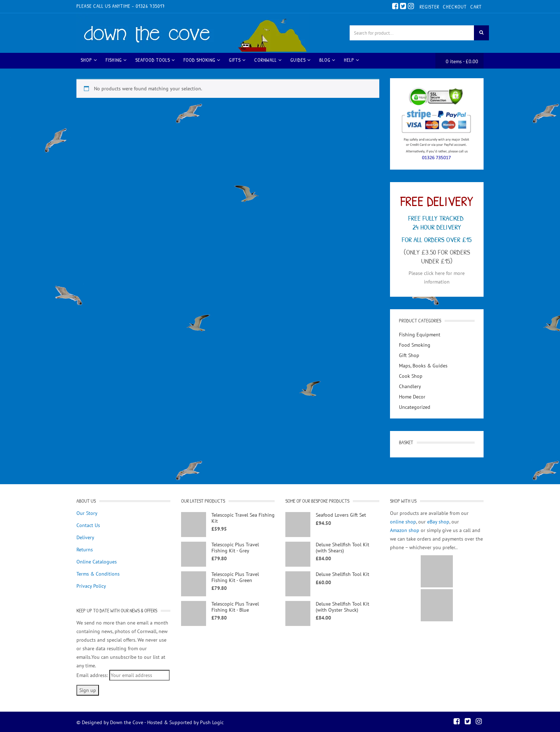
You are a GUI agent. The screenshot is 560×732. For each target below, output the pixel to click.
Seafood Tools (155, 59)
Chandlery (410, 385)
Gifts (237, 59)
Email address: (92, 674)
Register (429, 7)
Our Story (87, 512)
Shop (89, 59)
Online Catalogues (97, 561)
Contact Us (88, 524)
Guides (301, 59)
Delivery (85, 536)
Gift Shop (409, 354)
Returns (85, 548)
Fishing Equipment (420, 334)
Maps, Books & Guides (423, 365)
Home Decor (412, 396)
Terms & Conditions (98, 573)
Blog (327, 59)
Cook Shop (411, 375)
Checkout (455, 7)
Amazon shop (405, 529)
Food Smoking (202, 59)
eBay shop (438, 521)
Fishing (116, 59)
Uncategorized (415, 406)
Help (352, 59)
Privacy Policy (91, 585)
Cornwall (268, 59)
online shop (403, 521)
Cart (476, 7)
